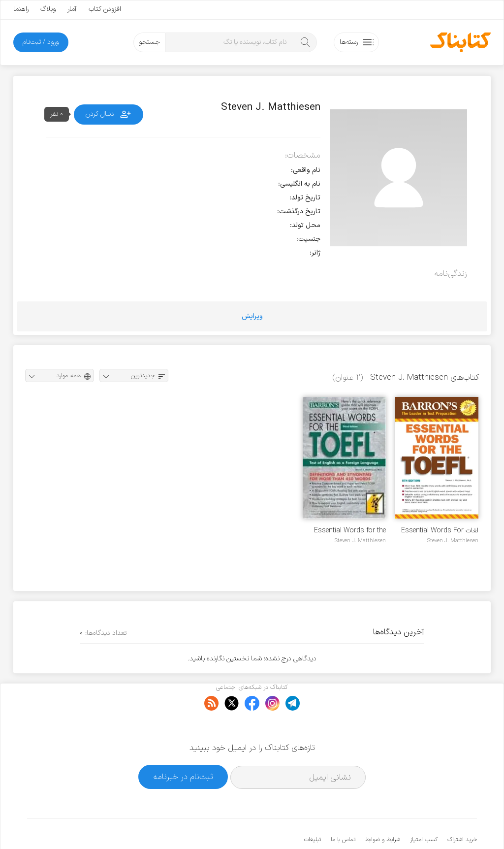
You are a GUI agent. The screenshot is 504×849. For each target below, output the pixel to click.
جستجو (149, 42)
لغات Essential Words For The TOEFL (440, 531)
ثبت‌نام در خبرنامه (183, 747)
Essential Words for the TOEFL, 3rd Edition (350, 531)
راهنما (21, 9)
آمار (72, 9)
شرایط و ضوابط (383, 810)
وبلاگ (48, 9)
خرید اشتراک (462, 810)
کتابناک (425, 825)
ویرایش (252, 316)
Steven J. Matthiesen (453, 541)
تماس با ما (343, 810)
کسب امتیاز (424, 810)
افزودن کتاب (105, 9)
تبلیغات (313, 810)
